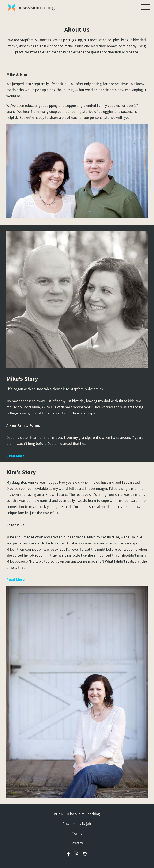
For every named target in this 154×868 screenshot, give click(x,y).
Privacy (77, 843)
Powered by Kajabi (77, 824)
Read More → (18, 456)
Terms (77, 833)
